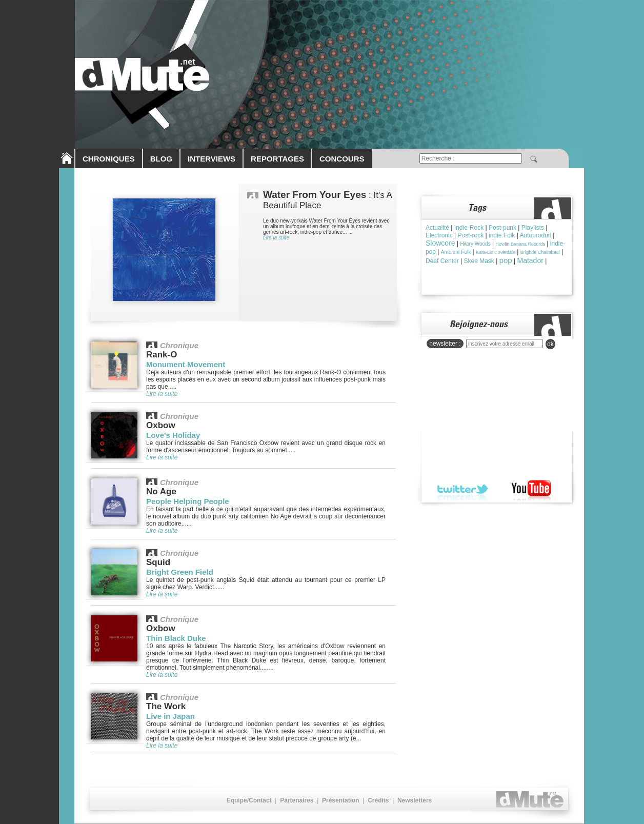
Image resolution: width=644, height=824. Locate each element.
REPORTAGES (277, 159)
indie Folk (502, 235)
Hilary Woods (475, 244)
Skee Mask (479, 261)
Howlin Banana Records (520, 244)
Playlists (533, 228)
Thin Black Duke (176, 638)
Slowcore (440, 243)
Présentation (341, 800)
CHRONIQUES (109, 159)
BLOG (161, 159)
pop (506, 260)
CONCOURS (342, 159)
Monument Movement (186, 364)
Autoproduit (535, 235)
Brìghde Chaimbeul (540, 252)
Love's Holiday (173, 435)
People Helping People (188, 501)
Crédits (378, 800)
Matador (530, 260)
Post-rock (470, 235)
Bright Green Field (180, 572)
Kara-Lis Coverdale (496, 252)
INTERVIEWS (212, 159)
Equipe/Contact (249, 800)
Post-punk (502, 228)
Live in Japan (170, 716)
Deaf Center (442, 261)
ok (550, 344)
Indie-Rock (469, 228)
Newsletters (415, 800)
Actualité (437, 228)
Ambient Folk (456, 252)
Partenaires (297, 800)
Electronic (439, 235)
